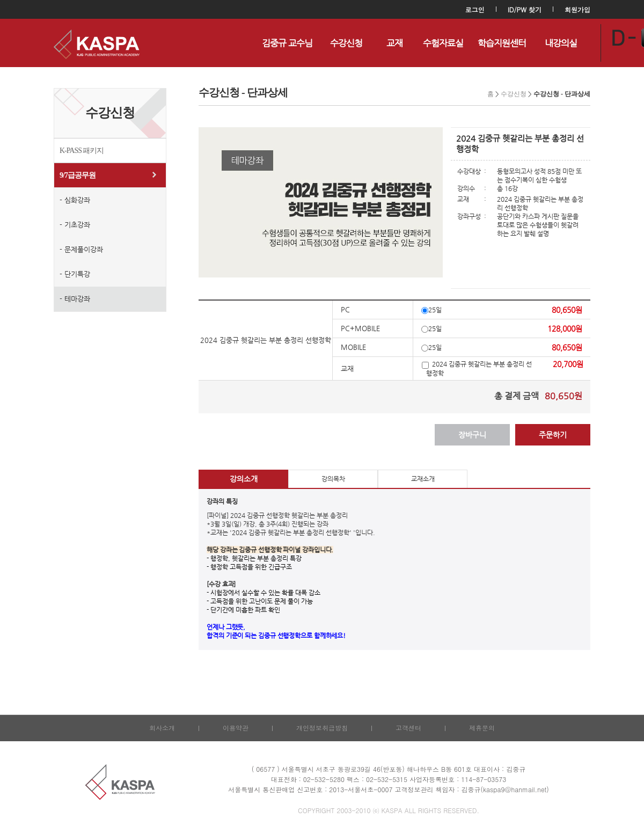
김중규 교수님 (287, 43)
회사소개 (162, 728)
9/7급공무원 (78, 175)
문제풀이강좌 (84, 249)
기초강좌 (77, 225)
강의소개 (244, 479)
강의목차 (333, 479)
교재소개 (423, 479)
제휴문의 (482, 728)
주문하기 (553, 435)
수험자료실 (443, 43)
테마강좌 (77, 299)
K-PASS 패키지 (82, 151)
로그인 (475, 9)
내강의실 (561, 43)
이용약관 (236, 728)
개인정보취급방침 (322, 728)
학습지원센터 (502, 43)
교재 (394, 43)
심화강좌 (77, 200)
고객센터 (408, 728)
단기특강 (77, 274)
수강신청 (346, 43)
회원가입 (577, 9)
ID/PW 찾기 (525, 9)
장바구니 (472, 435)
